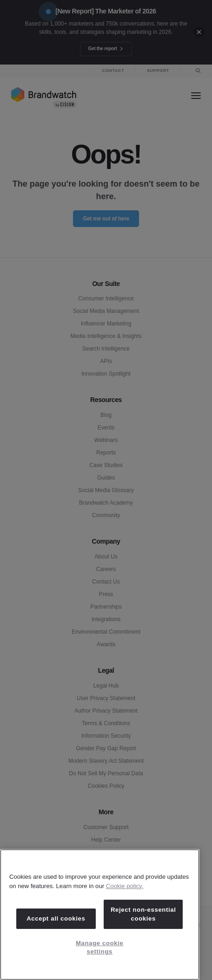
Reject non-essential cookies (143, 914)
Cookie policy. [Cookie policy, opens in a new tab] (125, 886)
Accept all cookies (56, 918)
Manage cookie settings (100, 947)
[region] (100, 915)
